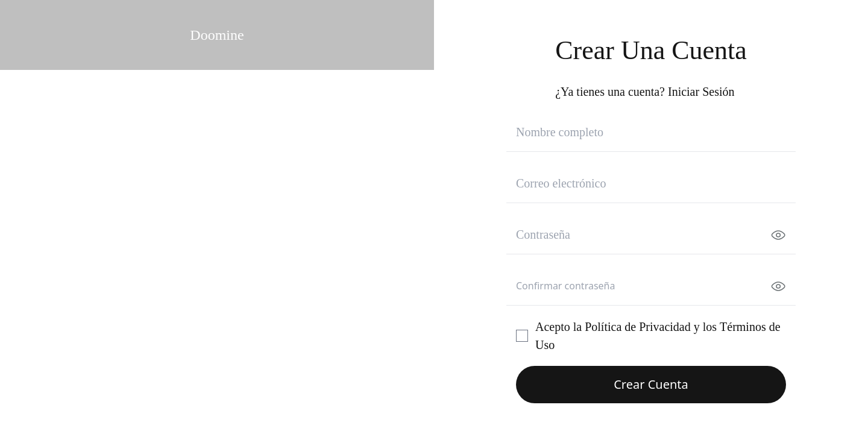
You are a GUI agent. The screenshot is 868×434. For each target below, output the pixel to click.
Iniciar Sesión (701, 92)
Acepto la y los (658, 336)
